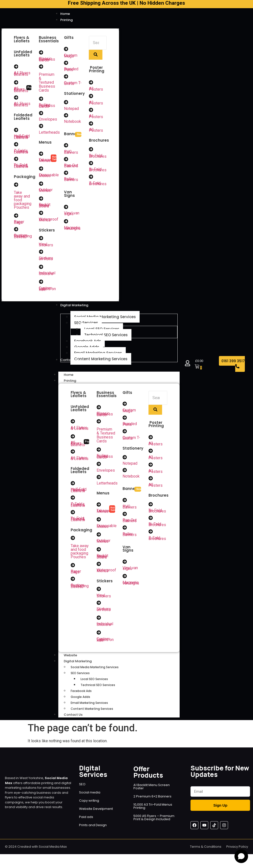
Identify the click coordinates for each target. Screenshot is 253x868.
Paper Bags (19, 223)
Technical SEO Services (98, 689)
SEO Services (80, 677)
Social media (90, 796)
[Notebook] (66, 116)
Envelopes (48, 120)
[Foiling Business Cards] (41, 99)
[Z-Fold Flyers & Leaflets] (16, 145)
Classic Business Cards (47, 60)
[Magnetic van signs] (66, 223)
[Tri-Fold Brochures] (91, 150)
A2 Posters (96, 103)
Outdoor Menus (46, 191)
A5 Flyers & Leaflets (21, 90)
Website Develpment (96, 813)
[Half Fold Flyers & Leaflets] (16, 130)
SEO (82, 788)
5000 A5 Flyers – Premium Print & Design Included (154, 821)
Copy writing (89, 804)
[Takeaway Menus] (41, 154)
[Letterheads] (41, 127)
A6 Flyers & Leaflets (22, 105)
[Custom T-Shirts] (66, 77)
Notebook (73, 122)
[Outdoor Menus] (41, 185)
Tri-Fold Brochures (98, 157)
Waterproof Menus (49, 221)
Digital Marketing (83, 665)
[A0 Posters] (91, 124)
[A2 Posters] (91, 96)
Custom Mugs (71, 56)
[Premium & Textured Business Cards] (41, 67)
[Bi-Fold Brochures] (91, 164)
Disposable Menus (49, 176)
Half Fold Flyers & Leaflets (22, 138)
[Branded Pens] (66, 63)
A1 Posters (96, 117)
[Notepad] (66, 103)
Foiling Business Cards (47, 106)
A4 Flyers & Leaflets (22, 74)
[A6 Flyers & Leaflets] (16, 98)
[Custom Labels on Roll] (41, 284)
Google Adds (80, 701)
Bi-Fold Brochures (98, 171)
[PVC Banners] (66, 146)
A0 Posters (96, 131)
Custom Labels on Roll (47, 291)
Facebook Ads (81, 695)
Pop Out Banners (71, 167)
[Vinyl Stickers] (41, 240)
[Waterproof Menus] (41, 214)
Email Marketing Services (89, 707)
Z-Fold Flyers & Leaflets (21, 152)
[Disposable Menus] (41, 170)
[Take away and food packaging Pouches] (16, 186)
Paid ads (86, 821)
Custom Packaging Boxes (23, 238)
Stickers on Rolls (46, 260)
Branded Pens (71, 70)
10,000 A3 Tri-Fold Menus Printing (153, 810)
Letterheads (49, 133)
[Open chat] (241, 856)
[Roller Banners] (66, 174)
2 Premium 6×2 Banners (152, 800)
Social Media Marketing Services (95, 671)
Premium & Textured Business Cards (47, 83)
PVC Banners (71, 153)
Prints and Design (93, 829)
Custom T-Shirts (73, 83)
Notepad (71, 109)
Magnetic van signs (72, 229)
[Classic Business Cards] (41, 52)
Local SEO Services (94, 683)
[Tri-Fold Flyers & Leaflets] (16, 160)
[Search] (98, 43)
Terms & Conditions (206, 851)
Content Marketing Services (92, 713)
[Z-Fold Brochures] (91, 178)
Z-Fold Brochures (98, 184)
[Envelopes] (41, 114)
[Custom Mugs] (66, 49)
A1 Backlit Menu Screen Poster (152, 791)
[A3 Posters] (91, 82)
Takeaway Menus (47, 161)
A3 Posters (96, 89)
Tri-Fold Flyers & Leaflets (21, 167)
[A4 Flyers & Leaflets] (16, 67)
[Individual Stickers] (41, 269)
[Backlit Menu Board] (41, 200)
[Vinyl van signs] (66, 208)
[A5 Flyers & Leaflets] (16, 82)
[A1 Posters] (91, 110)
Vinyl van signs (72, 215)
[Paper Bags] (16, 217)
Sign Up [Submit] (220, 809)
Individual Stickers (47, 275)
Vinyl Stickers (46, 246)
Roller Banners (71, 180)
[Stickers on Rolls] (41, 254)
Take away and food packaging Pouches (80, 554)
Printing (75, 383)
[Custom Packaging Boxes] (16, 230)
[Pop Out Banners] (66, 160)
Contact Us (73, 719)
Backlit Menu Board (45, 207)
